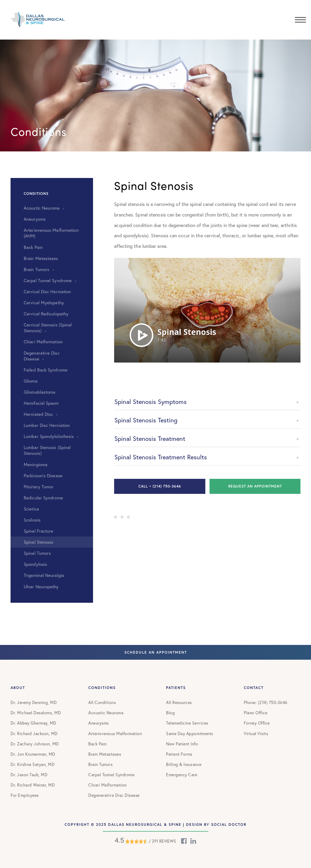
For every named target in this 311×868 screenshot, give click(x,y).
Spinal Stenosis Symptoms (150, 402)
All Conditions (102, 702)
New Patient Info (182, 744)
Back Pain (98, 744)
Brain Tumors (100, 764)
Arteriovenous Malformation (115, 734)
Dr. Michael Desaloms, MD (36, 713)
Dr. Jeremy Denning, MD (34, 702)
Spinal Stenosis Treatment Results (161, 457)
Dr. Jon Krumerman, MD (33, 754)
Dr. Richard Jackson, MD (34, 734)
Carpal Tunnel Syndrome (111, 775)
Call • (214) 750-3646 (160, 486)
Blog (170, 713)
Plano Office (256, 713)
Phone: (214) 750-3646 (266, 702)
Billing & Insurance (184, 764)
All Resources (179, 702)
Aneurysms (99, 723)
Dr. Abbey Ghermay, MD (33, 723)
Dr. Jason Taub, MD (29, 775)
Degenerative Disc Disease (114, 795)
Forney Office (257, 723)
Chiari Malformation (108, 785)
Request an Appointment (255, 486)
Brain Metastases (105, 754)
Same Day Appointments (190, 734)
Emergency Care (182, 775)
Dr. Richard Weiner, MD (33, 785)
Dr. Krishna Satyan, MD (33, 764)
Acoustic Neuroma (106, 713)
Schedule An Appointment (156, 652)
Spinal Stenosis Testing (146, 420)
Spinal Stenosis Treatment (150, 438)
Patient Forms (179, 754)
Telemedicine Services (187, 723)
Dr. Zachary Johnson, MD (35, 744)
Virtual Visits (256, 734)
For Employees (25, 795)
